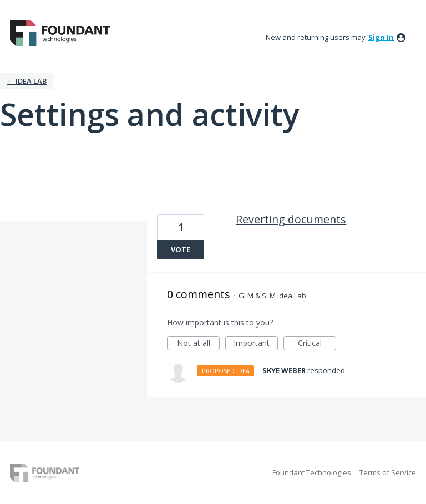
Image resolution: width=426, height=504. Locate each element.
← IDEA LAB (27, 81)
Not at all (199, 344)
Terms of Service (388, 472)
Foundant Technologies (312, 472)
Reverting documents (291, 219)
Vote (181, 250)
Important (256, 344)
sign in (381, 37)
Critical (317, 344)
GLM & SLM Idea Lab (272, 296)
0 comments (199, 294)
